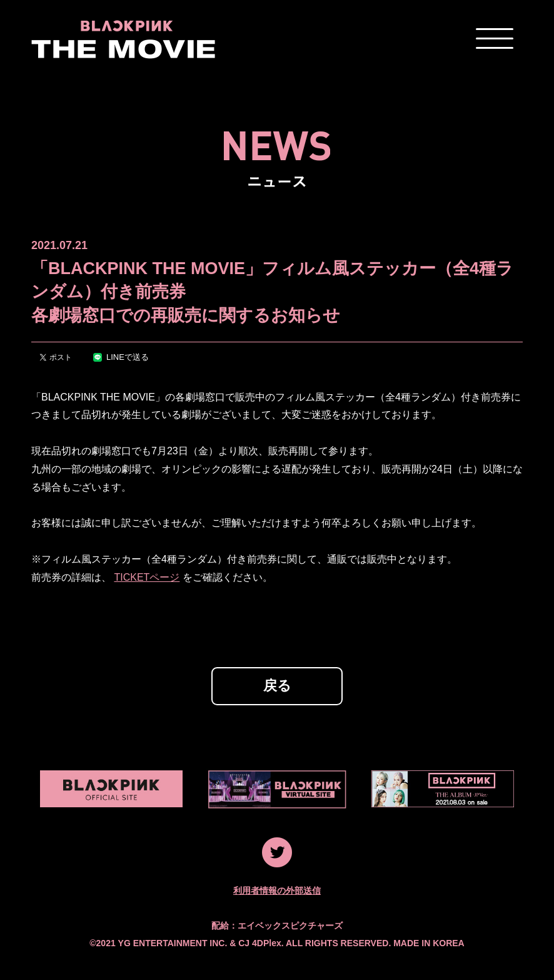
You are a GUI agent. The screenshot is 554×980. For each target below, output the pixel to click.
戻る (277, 686)
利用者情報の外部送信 (277, 891)
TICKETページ (147, 577)
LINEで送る (121, 357)
